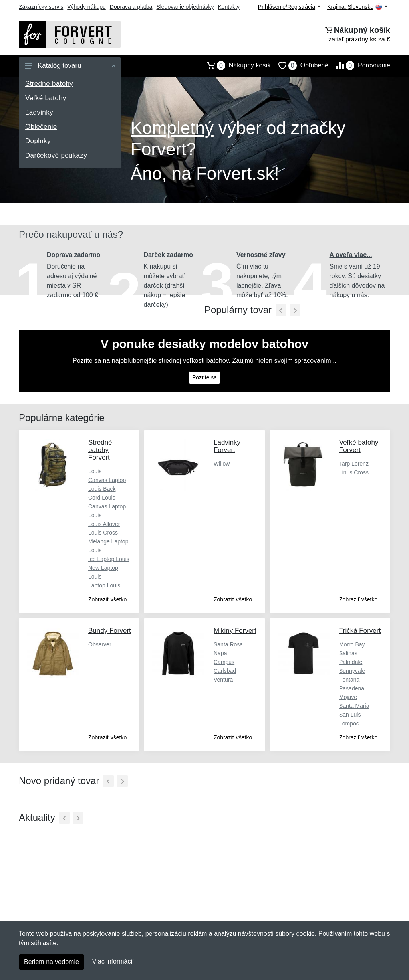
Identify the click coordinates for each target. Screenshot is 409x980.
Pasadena (352, 688)
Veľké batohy (46, 98)
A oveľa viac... (351, 255)
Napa (220, 653)
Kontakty (228, 7)
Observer (100, 644)
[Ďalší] (122, 781)
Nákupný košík (235, 65)
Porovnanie (359, 65)
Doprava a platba (131, 7)
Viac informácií (113, 961)
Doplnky (38, 141)
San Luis (350, 715)
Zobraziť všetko (107, 599)
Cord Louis (102, 498)
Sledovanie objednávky (185, 7)
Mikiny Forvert (235, 631)
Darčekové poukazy (56, 155)
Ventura (223, 680)
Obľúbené (300, 65)
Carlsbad (225, 671)
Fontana (349, 680)
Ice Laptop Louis (109, 559)
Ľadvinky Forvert (227, 446)
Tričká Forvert (360, 631)
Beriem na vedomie (52, 962)
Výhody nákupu (86, 7)
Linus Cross (354, 472)
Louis (95, 471)
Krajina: (357, 7)
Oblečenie (41, 127)
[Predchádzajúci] (281, 310)
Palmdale (351, 662)
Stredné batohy (49, 84)
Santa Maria (354, 706)
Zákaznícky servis (41, 7)
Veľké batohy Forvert (359, 446)
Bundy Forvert (110, 631)
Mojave (348, 697)
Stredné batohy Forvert (100, 450)
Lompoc (349, 723)
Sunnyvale (352, 671)
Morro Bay (352, 644)
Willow (222, 464)
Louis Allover (104, 524)
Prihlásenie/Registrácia (289, 7)
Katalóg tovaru (70, 66)
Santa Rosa (228, 644)
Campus (224, 662)
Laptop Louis (104, 585)
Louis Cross (103, 533)
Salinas (348, 653)
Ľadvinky (39, 112)
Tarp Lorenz (354, 464)
